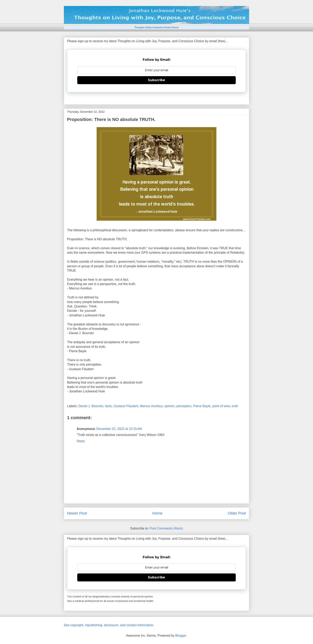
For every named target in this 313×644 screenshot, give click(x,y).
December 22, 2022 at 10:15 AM (119, 429)
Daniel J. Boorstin (91, 406)
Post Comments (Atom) (166, 528)
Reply (81, 441)
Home (157, 513)
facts (108, 406)
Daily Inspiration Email (158, 27)
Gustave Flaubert (126, 406)
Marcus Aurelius (151, 406)
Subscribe (156, 80)
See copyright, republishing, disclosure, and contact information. (109, 625)
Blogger (181, 636)
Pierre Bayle (202, 406)
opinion (169, 406)
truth (235, 406)
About (175, 27)
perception (184, 406)
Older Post (237, 513)
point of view (221, 406)
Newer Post (77, 513)
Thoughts (139, 27)
